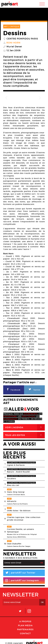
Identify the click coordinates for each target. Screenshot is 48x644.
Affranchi (12, 492)
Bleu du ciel (13, 476)
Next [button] (40, 92)
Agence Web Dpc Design (24, 641)
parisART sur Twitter (19, 564)
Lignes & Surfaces (16, 456)
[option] (19, 94)
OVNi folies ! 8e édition (19, 502)
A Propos (25, 612)
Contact (25, 624)
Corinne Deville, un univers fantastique (21, 522)
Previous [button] (8, 92)
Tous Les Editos (25, 426)
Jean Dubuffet (14, 535)
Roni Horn (13, 43)
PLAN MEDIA (25, 616)
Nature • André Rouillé (18, 463)
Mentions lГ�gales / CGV (18, 639)
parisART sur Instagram (22, 572)
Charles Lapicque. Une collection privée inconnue (24, 510)
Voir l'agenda (25, 418)
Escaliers (12, 470)
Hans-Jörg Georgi (16, 483)
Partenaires (25, 620)
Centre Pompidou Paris (22, 39)
